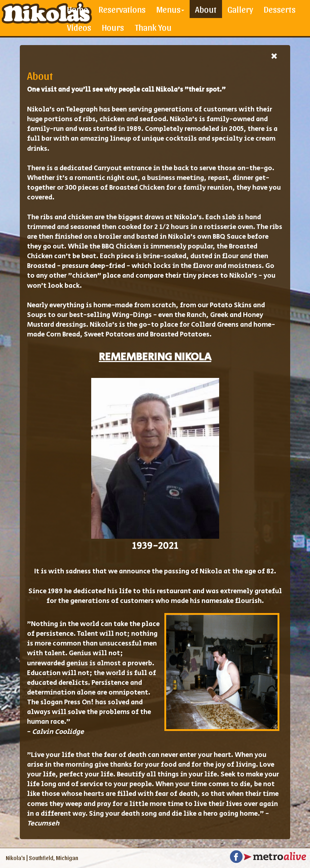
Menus (170, 9)
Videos (79, 27)
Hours (113, 27)
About (206, 9)
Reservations (122, 9)
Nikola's (15, 858)
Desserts (280, 9)
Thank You (153, 27)
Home (77, 9)
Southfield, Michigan (54, 858)
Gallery (240, 9)
